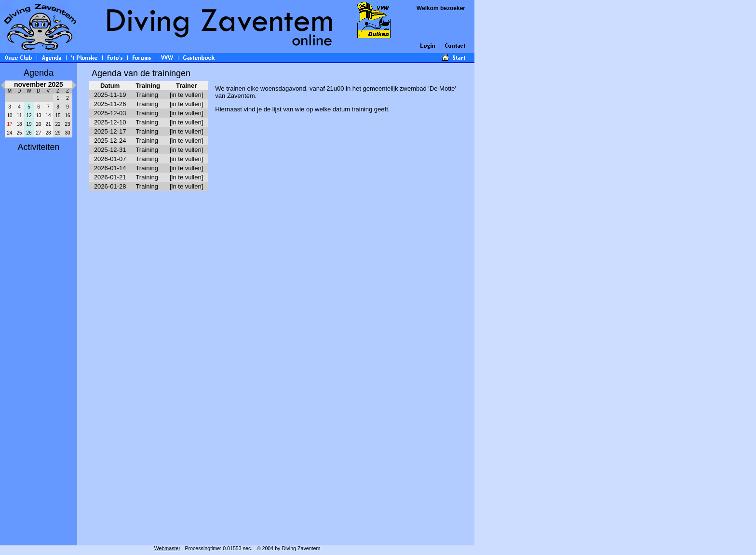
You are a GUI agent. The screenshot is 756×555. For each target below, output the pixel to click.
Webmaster (167, 548)
